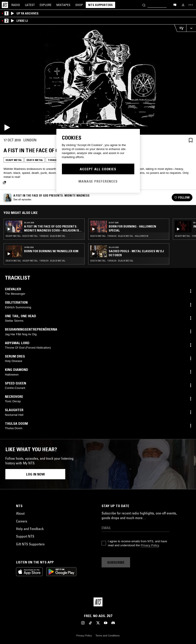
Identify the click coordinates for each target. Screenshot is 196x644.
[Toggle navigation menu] (191, 5)
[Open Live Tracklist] (180, 28)
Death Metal (35, 160)
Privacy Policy (150, 545)
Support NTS (25, 536)
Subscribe (116, 562)
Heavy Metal (14, 160)
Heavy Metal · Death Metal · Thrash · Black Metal (35, 236)
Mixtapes (63, 5)
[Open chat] (175, 5)
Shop (79, 5)
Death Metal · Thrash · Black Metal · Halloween (119, 236)
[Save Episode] (191, 140)
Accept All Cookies (98, 169)
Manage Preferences (98, 181)
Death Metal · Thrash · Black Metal (112, 261)
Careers (22, 521)
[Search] (144, 5)
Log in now (35, 474)
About (20, 513)
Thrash (53, 160)
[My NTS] (183, 5)
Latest (30, 5)
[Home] (5, 5)
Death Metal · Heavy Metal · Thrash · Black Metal (35, 261)
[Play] (98, 80)
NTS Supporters (100, 5)
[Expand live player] (191, 28)
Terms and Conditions (108, 636)
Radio (16, 5)
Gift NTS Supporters (30, 544)
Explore (46, 5)
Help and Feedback (30, 529)
